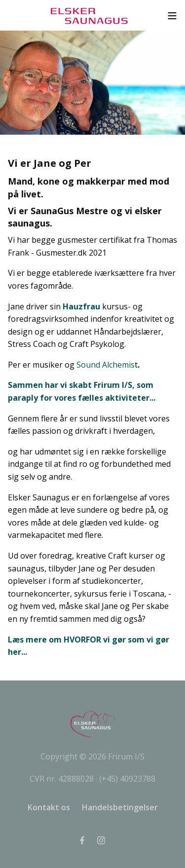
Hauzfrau (81, 306)
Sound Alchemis (106, 365)
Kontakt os (49, 807)
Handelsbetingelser (120, 807)
